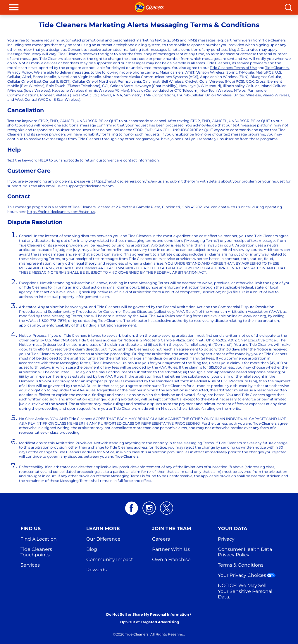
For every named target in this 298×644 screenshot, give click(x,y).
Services (30, 565)
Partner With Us (171, 549)
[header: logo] (149, 7)
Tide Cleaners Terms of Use (233, 68)
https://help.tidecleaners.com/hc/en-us (128, 181)
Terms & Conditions (241, 565)
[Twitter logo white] (167, 508)
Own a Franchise (171, 559)
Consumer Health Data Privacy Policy (246, 552)
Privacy (226, 539)
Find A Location (39, 539)
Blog (92, 549)
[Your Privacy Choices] (271, 575)
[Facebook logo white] (131, 508)
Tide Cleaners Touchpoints (37, 552)
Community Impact (110, 559)
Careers (161, 539)
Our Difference (103, 539)
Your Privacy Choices (242, 575)
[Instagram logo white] (149, 508)
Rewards (97, 570)
